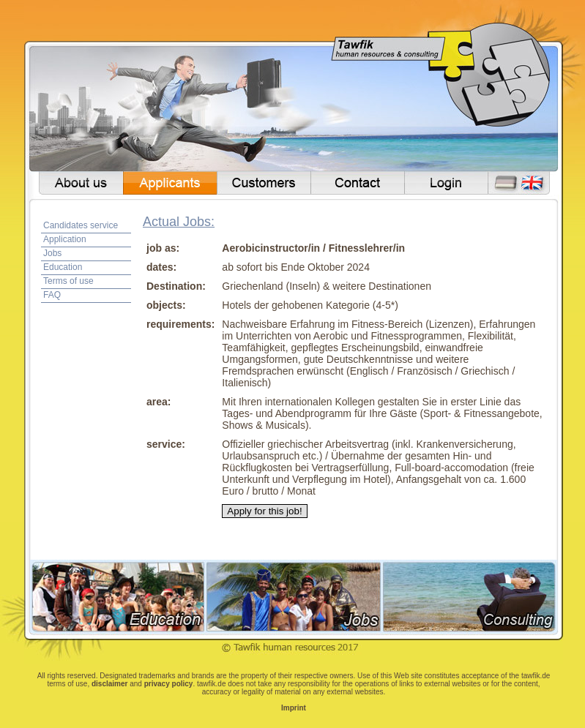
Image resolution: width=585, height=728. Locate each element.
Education (63, 267)
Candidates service (81, 225)
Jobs (52, 253)
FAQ (52, 295)
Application (65, 239)
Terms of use (68, 281)
